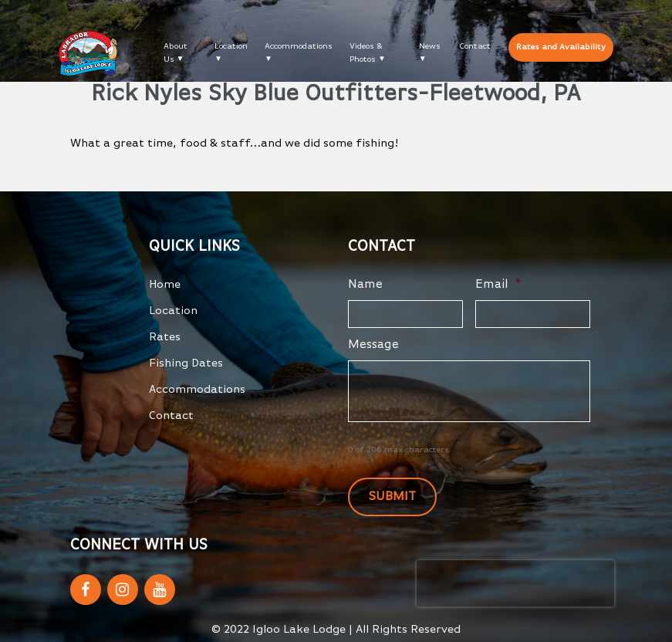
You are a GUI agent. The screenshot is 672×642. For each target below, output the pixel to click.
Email (498, 285)
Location (231, 46)
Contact (475, 46)
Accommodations (299, 46)
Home (165, 284)
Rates (165, 337)
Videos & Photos (366, 52)
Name (365, 285)
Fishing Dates (186, 363)
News (430, 46)
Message (373, 345)
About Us (176, 52)
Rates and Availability (561, 47)
